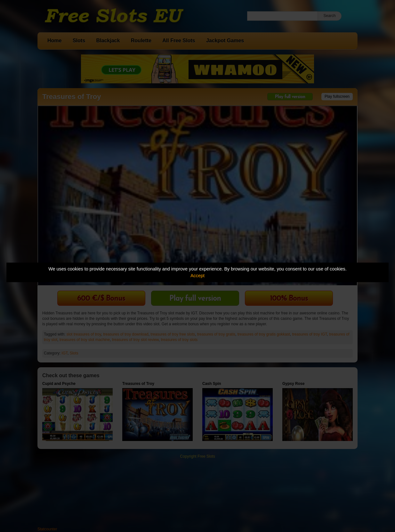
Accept (197, 276)
